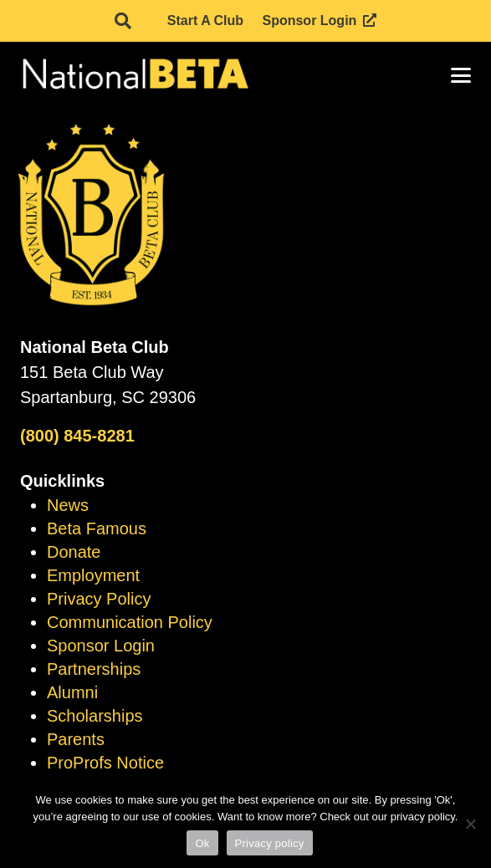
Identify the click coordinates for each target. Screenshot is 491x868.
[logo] (134, 75)
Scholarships (95, 716)
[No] (470, 824)
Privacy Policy (99, 599)
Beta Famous (97, 528)
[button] (123, 21)
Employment (93, 575)
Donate (74, 552)
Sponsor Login (101, 646)
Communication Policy (130, 622)
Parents (76, 739)
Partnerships (94, 669)
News (68, 505)
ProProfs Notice (105, 763)
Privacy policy (270, 843)
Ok (202, 843)
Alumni (72, 692)
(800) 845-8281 (77, 436)
